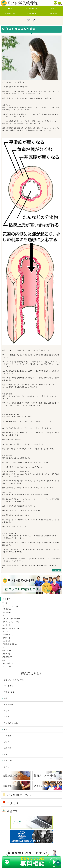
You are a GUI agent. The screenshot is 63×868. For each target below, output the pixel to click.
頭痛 (4, 603)
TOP (58, 863)
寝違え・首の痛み (9, 628)
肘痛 (4, 647)
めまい (5, 660)
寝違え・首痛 (9, 692)
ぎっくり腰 (6, 625)
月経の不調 (6, 663)
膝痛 (4, 631)
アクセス (13, 803)
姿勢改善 (6, 609)
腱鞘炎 (5, 654)
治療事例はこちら (19, 795)
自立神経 (6, 612)
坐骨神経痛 (6, 635)
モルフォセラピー (9, 622)
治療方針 (13, 811)
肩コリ (5, 666)
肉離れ (5, 638)
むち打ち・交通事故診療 (11, 619)
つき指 (5, 641)
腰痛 (4, 615)
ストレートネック (9, 606)
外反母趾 (6, 650)
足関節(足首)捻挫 (9, 644)
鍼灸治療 (6, 657)
